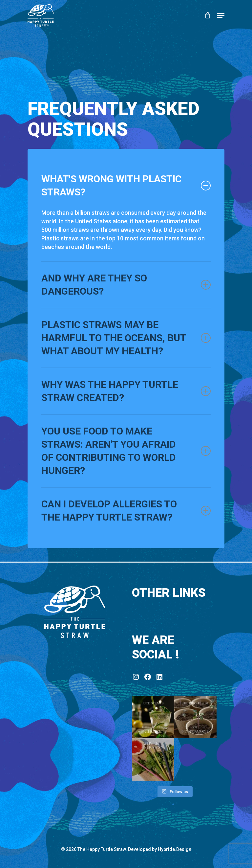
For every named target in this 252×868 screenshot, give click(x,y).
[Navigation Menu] (221, 15)
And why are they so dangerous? (126, 285)
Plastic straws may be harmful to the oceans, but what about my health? (126, 338)
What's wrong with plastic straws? (126, 185)
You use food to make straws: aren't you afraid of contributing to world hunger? (126, 451)
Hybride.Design (175, 849)
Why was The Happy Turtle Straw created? (126, 391)
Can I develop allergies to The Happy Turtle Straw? (126, 511)
